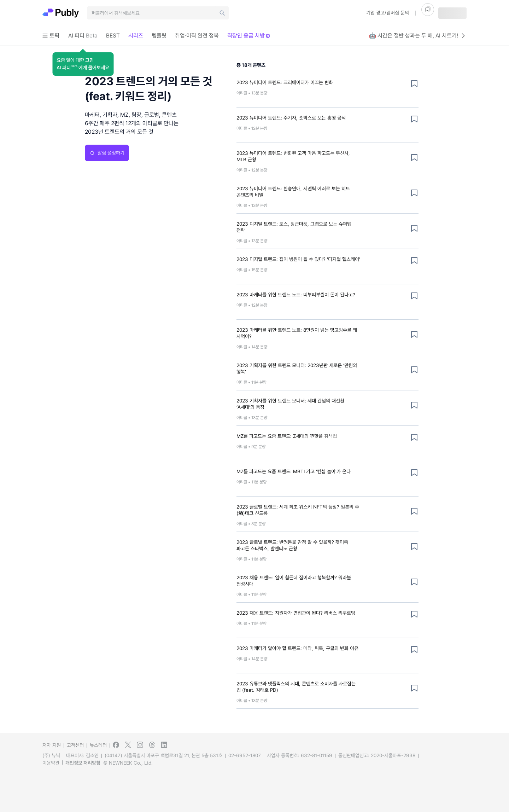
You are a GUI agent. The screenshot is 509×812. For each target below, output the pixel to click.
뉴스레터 (98, 745)
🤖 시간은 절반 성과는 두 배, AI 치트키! (418, 36)
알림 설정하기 (107, 153)
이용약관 (51, 763)
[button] (83, 64)
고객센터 (75, 745)
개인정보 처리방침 (83, 763)
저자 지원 (52, 745)
